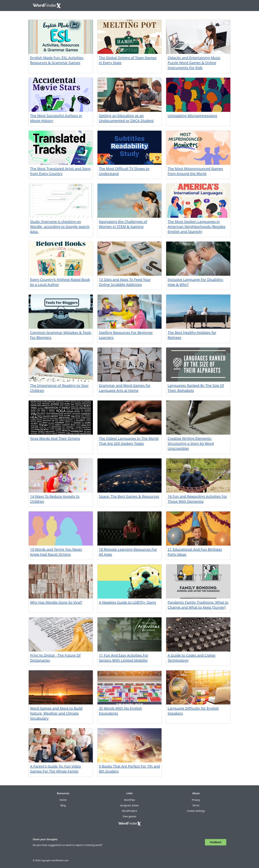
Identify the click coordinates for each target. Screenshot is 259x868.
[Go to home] (47, 6)
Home (63, 800)
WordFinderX (129, 811)
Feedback (216, 842)
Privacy (196, 800)
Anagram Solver (130, 805)
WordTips (129, 800)
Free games (129, 816)
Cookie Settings (196, 811)
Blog (63, 805)
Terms (196, 805)
